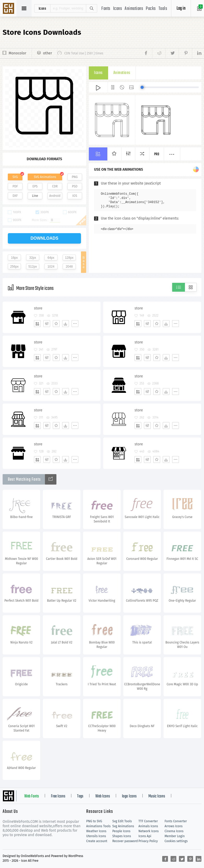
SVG (15, 177)
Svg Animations (123, 826)
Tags (80, 796)
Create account (97, 841)
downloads (45, 238)
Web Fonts (32, 796)
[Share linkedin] (197, 53)
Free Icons (58, 796)
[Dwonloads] (66, 324)
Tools (163, 9)
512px (33, 267)
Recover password (125, 841)
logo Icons (129, 796)
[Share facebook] (147, 53)
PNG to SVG (94, 821)
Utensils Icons (96, 836)
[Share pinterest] (185, 53)
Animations (134, 9)
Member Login (175, 836)
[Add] (37, 324)
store (38, 308)
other (48, 53)
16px (14, 258)
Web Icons (103, 796)
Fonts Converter (176, 821)
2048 (69, 267)
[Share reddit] (159, 53)
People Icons (121, 831)
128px (69, 258)
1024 (51, 267)
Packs (151, 9)
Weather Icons (96, 831)
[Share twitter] (172, 53)
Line (35, 196)
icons (42, 8)
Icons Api (145, 836)
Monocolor (18, 53)
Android (55, 196)
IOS (75, 196)
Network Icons (148, 831)
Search (91, 8)
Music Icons (157, 796)
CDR (55, 186)
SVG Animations (45, 177)
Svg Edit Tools (122, 821)
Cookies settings (176, 841)
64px (51, 258)
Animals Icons (148, 826)
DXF (15, 196)
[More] (75, 324)
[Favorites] (56, 324)
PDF (15, 186)
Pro (157, 154)
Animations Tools (98, 826)
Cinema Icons (174, 831)
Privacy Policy (148, 841)
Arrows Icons (174, 826)
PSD (75, 186)
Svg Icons (9, 9)
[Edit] (47, 324)
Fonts (106, 9)
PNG (75, 177)
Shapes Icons (122, 836)
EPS (35, 186)
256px (14, 267)
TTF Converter (148, 821)
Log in (181, 8)
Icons (118, 9)
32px (33, 258)
